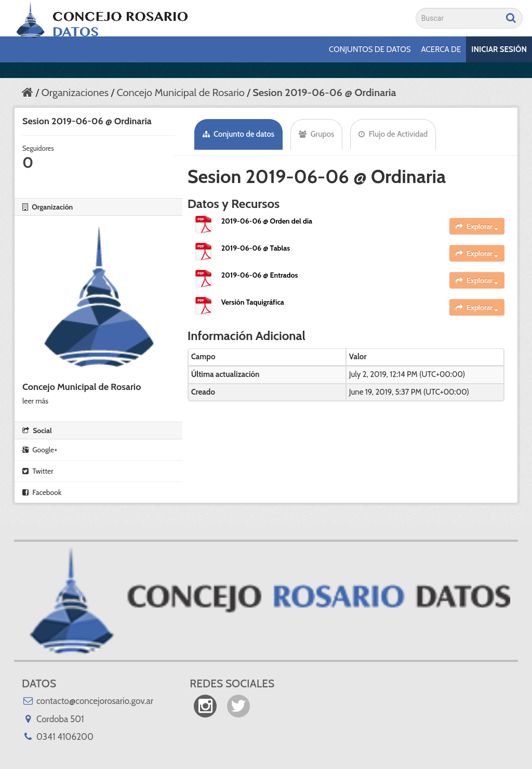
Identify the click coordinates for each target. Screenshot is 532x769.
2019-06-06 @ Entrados (260, 275)
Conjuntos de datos (370, 49)
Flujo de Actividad (393, 134)
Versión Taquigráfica (253, 302)
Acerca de (441, 49)
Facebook (42, 492)
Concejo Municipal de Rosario (180, 93)
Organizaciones (75, 93)
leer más (35, 401)
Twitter (38, 471)
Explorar (477, 226)
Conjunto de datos (238, 134)
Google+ (40, 450)
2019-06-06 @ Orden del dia (267, 221)
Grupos (316, 134)
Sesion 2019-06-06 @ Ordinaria (324, 93)
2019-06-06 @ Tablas (256, 248)
